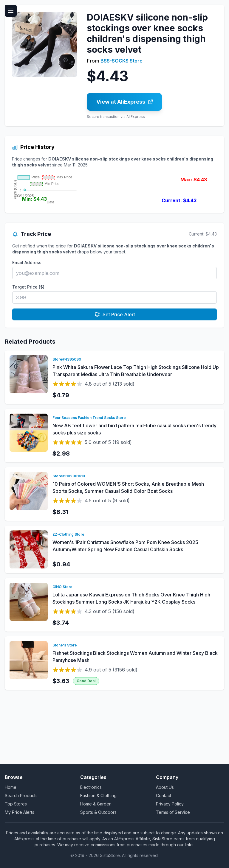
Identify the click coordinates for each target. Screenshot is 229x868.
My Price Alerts (20, 812)
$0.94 (61, 634)
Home (11, 787)
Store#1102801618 (69, 545)
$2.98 (61, 523)
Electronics (91, 787)
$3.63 (61, 750)
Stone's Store (65, 714)
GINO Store (62, 656)
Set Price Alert (115, 384)
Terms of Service (173, 812)
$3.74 (61, 692)
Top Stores (16, 804)
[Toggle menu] (11, 11)
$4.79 (61, 465)
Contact (164, 795)
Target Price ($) (28, 356)
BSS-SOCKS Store (122, 61)
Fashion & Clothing (98, 795)
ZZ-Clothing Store (68, 604)
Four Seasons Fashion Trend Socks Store (89, 487)
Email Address (27, 332)
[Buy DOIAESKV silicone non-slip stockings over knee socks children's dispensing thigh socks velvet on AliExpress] (124, 102)
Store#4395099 (67, 429)
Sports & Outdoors (98, 812)
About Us (165, 787)
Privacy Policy (170, 804)
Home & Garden (96, 804)
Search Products (21, 795)
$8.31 (60, 581)
